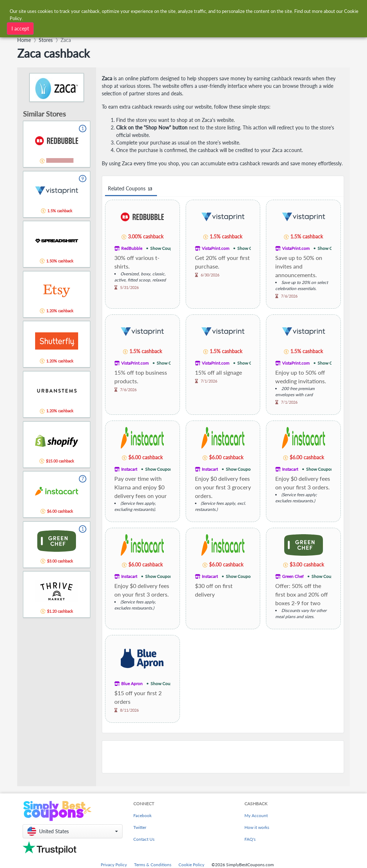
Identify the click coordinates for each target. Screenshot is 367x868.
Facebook (142, 815)
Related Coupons (131, 189)
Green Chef (293, 576)
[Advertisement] (223, 757)
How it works (257, 827)
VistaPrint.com (216, 248)
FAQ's (250, 839)
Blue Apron (132, 684)
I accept (20, 29)
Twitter (140, 827)
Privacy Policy (114, 865)
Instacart (129, 469)
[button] (73, 831)
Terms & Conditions (153, 865)
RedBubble (132, 248)
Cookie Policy (191, 865)
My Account (256, 815)
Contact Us (144, 839)
